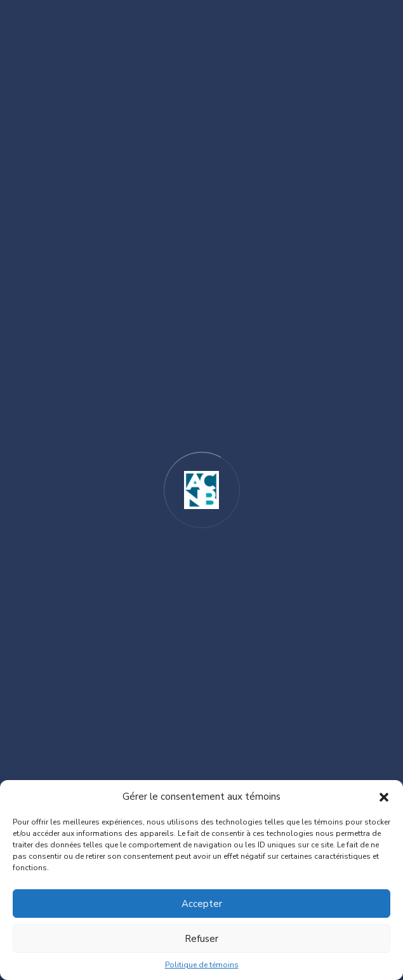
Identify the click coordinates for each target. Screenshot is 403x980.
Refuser (201, 939)
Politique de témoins (202, 965)
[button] (384, 797)
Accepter (202, 904)
